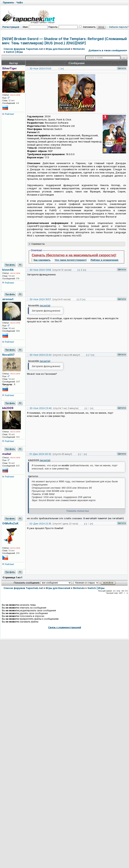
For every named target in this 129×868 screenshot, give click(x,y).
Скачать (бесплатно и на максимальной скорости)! (74, 255)
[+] (62, 69)
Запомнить (87, 27)
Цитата (122, 68)
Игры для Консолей (58, 49)
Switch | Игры (14, 52)
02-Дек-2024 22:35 (40, 524)
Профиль (10, 265)
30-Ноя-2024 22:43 (40, 355)
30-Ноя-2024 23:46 (41, 408)
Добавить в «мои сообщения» (108, 50)
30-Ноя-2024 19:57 (40, 299)
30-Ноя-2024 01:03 (40, 69)
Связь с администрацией (65, 627)
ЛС (20, 265)
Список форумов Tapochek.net (23, 49)
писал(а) (45, 305)
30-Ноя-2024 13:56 (40, 270)
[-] (79, 270)
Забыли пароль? (119, 27)
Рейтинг (10, 114)
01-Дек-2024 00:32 (40, 454)
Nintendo (79, 49)
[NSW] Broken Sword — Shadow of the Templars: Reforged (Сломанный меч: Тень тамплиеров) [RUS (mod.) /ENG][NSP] (64, 41)
